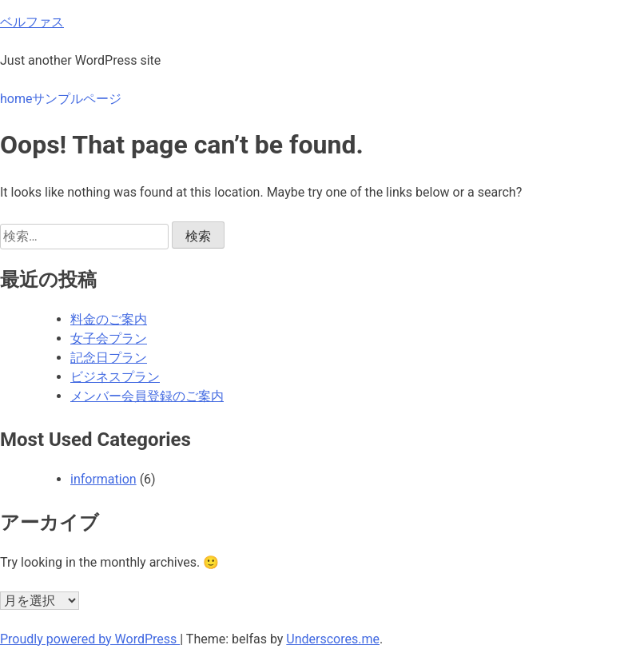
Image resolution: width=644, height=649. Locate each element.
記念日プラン (109, 358)
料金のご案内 (109, 319)
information (103, 479)
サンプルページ (77, 99)
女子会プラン (109, 338)
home (16, 99)
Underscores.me (333, 639)
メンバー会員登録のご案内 (147, 396)
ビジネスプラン (115, 377)
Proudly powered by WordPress (90, 639)
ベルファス (32, 22)
